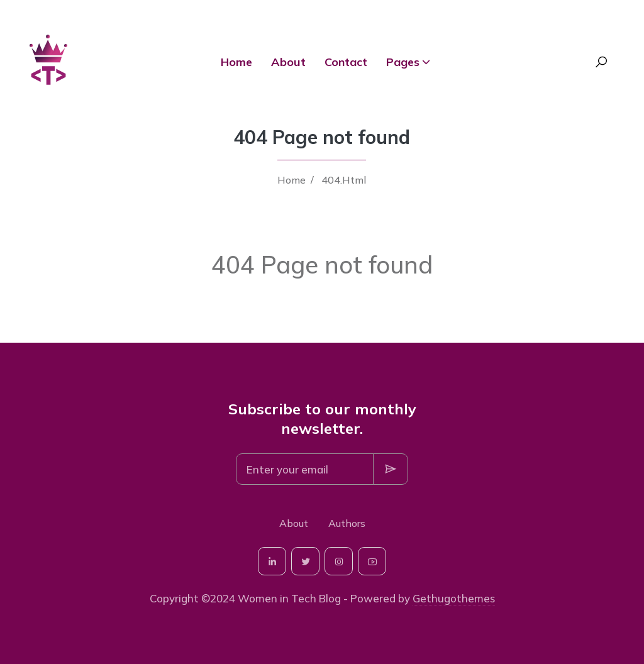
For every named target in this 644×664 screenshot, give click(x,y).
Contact (346, 62)
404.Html (344, 180)
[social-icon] (272, 561)
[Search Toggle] (601, 62)
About (288, 62)
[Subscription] (305, 469)
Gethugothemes (454, 598)
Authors (347, 523)
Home (236, 62)
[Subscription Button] (391, 469)
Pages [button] (403, 62)
